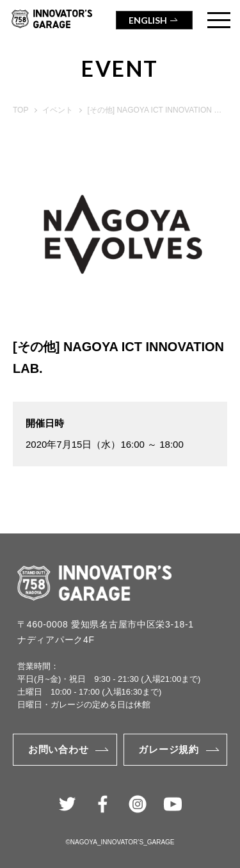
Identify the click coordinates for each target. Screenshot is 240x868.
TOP (20, 110)
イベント (58, 110)
